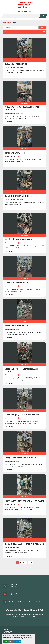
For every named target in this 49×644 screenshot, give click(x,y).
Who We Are (7, 630)
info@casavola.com (15, 594)
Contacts (7, 633)
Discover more (9, 76)
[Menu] (7, 16)
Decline (11, 642)
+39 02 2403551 (13, 585)
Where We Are (8, 631)
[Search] (21, 28)
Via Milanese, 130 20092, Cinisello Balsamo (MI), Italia (25, 602)
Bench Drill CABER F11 (15, 153)
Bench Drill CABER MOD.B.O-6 (18, 196)
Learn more (18, 642)
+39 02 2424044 (13, 587)
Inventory (7, 628)
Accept (5, 642)
